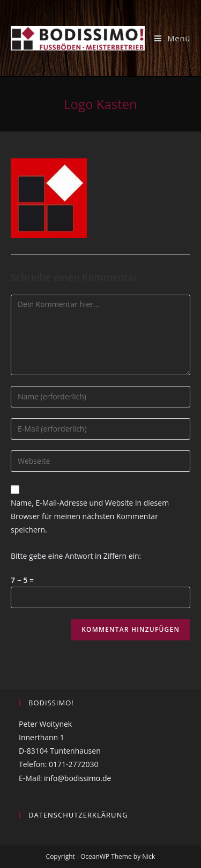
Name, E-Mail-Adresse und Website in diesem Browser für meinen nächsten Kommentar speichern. (90, 516)
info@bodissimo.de (77, 778)
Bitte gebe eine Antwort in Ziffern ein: (76, 556)
